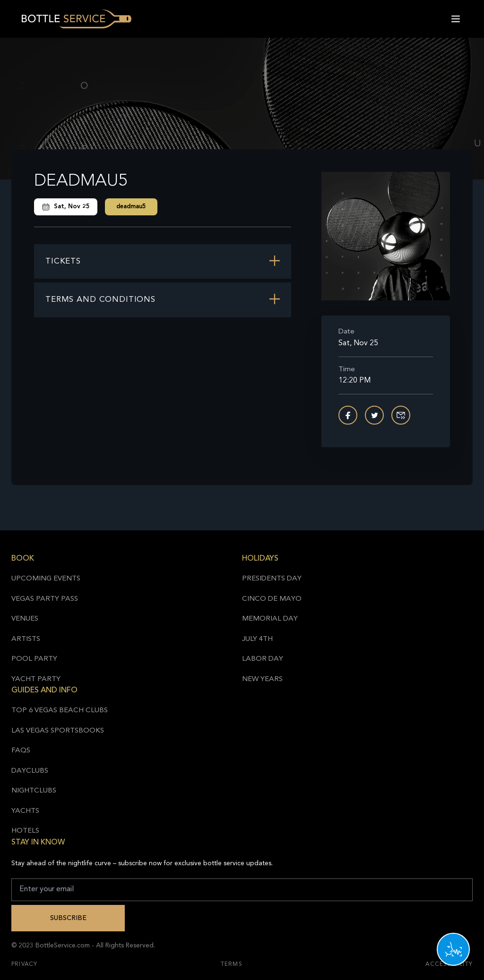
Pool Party (34, 659)
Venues (25, 619)
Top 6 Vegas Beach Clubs (60, 711)
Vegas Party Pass (45, 599)
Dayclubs (30, 771)
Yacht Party (36, 679)
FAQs (21, 751)
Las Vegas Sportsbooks (58, 731)
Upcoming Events (46, 579)
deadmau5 (131, 207)
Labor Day (263, 659)
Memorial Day (270, 619)
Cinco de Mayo (272, 599)
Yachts (25, 811)
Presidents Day (272, 579)
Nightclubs (34, 791)
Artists (26, 639)
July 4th (257, 639)
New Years (262, 679)
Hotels (25, 831)
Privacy (24, 964)
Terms (232, 964)
